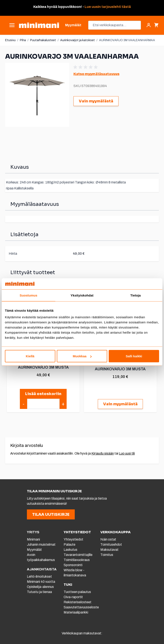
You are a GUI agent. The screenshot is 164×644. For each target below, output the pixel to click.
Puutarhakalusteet (43, 40)
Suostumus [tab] (29, 295)
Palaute (70, 544)
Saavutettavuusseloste (81, 607)
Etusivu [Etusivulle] (10, 40)
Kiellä (30, 356)
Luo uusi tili (127, 453)
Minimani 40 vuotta (41, 582)
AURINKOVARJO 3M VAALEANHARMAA (127, 40)
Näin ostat (108, 539)
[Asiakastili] (149, 25)
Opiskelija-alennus (40, 587)
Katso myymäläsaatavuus (96, 74)
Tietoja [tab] (135, 295)
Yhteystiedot (73, 539)
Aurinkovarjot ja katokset (78, 40)
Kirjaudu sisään (103, 453)
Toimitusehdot (111, 544)
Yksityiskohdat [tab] (82, 295)
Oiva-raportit (73, 597)
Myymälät (34, 550)
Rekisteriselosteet (78, 602)
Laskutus (70, 550)
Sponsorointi (73, 565)
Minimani (33, 539)
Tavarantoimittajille (78, 555)
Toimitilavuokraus (77, 560)
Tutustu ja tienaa (39, 592)
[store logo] (39, 25)
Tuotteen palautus (78, 592)
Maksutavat (109, 550)
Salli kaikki (134, 356)
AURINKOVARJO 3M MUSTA (43, 367)
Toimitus (107, 555)
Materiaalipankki (76, 612)
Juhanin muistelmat (41, 544)
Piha (23, 40)
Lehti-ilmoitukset (39, 576)
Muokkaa (82, 356)
